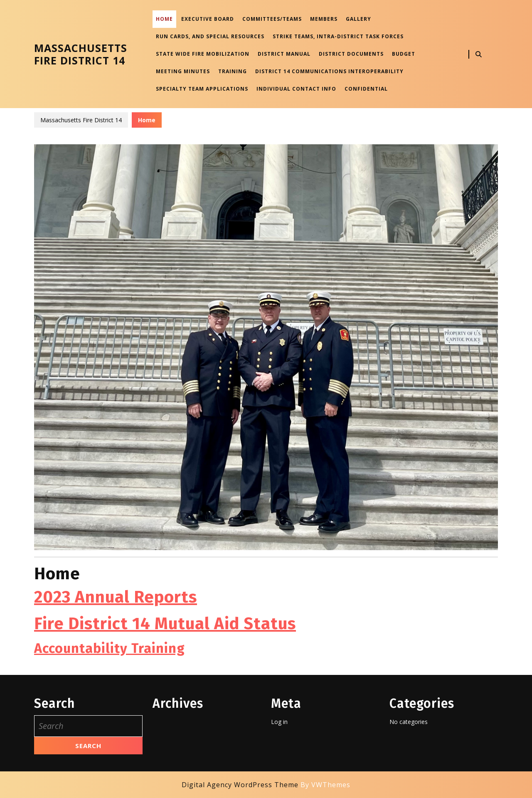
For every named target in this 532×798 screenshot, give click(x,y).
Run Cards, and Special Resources (210, 36)
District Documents (351, 54)
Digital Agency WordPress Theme (240, 785)
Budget (404, 54)
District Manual (284, 54)
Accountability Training (110, 648)
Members (324, 19)
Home (164, 19)
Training (233, 71)
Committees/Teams (272, 19)
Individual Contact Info (296, 89)
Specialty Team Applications (202, 89)
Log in (279, 722)
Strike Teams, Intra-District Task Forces (338, 36)
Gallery (358, 19)
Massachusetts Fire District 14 (81, 54)
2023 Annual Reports (116, 597)
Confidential (366, 89)
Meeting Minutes (183, 71)
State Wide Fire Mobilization (203, 54)
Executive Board (208, 19)
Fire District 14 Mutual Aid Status (165, 624)
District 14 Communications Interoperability (329, 71)
